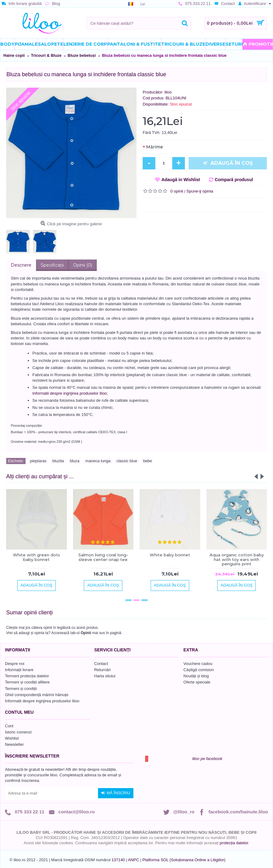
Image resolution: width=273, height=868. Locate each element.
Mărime (155, 147)
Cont (9, 726)
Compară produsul (234, 180)
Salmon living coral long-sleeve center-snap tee (103, 557)
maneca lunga (98, 461)
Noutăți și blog (196, 676)
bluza (75, 461)
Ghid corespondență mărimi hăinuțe (37, 695)
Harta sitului (105, 676)
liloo (168, 92)
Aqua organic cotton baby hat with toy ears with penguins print (237, 559)
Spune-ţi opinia (200, 191)
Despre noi (15, 664)
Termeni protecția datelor (27, 676)
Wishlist (12, 738)
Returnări (102, 670)
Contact (101, 664)
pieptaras (38, 461)
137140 (118, 860)
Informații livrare (19, 670)
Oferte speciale (197, 682)
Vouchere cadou (198, 664)
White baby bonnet (170, 555)
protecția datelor (234, 843)
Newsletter (14, 744)
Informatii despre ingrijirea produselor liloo (42, 701)
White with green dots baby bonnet (37, 557)
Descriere (21, 265)
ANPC (133, 860)
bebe (147, 461)
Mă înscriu (116, 793)
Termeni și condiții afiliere (27, 682)
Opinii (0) (83, 265)
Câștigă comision (199, 670)
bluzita (58, 461)
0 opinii (177, 191)
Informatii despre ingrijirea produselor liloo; (70, 393)
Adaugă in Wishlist (181, 180)
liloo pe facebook (207, 759)
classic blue (127, 461)
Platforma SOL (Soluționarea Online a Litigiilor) (184, 860)
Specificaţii (52, 265)
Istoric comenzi (18, 732)
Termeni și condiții (21, 689)
